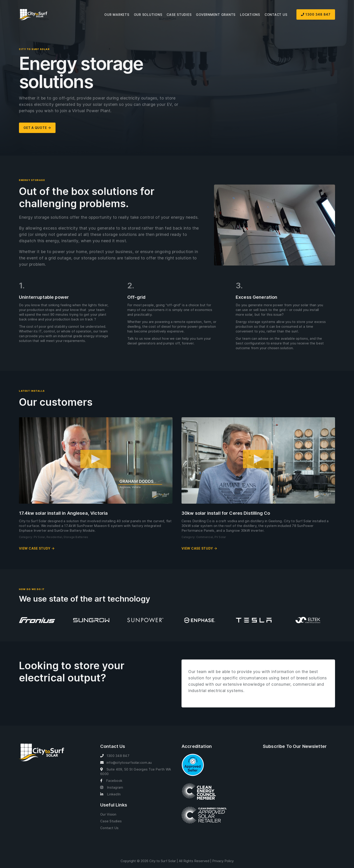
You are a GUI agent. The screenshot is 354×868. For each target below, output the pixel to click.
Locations (250, 15)
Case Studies (179, 15)
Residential (54, 537)
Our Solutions (148, 15)
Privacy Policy (223, 861)
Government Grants (216, 15)
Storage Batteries (76, 537)
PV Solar (39, 537)
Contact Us (276, 15)
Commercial (205, 537)
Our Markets (117, 15)
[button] (96, 460)
